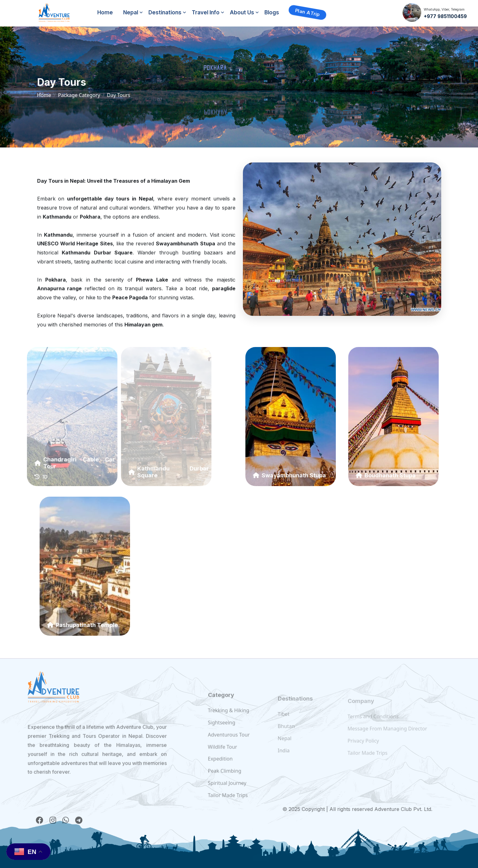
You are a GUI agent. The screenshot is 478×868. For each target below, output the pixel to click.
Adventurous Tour (229, 746)
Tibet (284, 722)
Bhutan (286, 734)
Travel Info (206, 12)
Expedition (220, 770)
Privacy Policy (363, 747)
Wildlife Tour (223, 758)
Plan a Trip (307, 12)
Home (105, 12)
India (284, 758)
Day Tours (119, 95)
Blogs (272, 12)
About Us (242, 12)
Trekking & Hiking (229, 721)
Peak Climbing (225, 782)
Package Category (79, 95)
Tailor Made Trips (228, 806)
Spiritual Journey (227, 794)
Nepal (131, 12)
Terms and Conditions (373, 722)
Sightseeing (222, 734)
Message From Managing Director (387, 735)
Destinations (165, 12)
